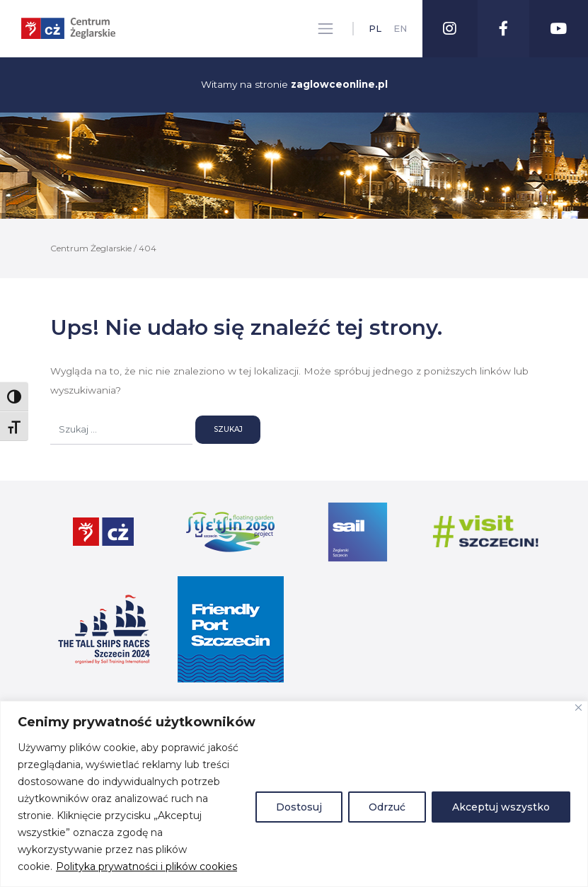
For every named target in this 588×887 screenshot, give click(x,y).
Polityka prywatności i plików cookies (146, 866)
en (399, 29)
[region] (294, 794)
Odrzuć (387, 807)
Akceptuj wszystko (501, 807)
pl (374, 29)
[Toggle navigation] (325, 29)
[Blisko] (578, 708)
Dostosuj (299, 807)
